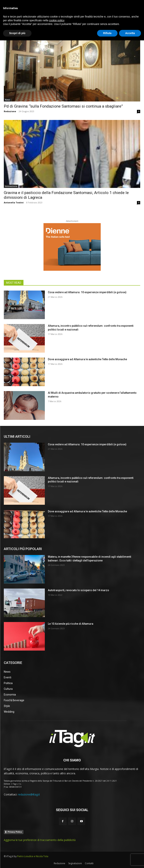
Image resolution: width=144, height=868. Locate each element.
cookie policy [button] (57, 848)
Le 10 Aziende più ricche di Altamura (71, 624)
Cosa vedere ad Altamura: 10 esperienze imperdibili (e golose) (87, 292)
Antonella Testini (14, 202)
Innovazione (11, 186)
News (8, 100)
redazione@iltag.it (29, 794)
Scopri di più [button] (17, 861)
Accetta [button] (130, 861)
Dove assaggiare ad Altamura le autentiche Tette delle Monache (87, 359)
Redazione (10, 111)
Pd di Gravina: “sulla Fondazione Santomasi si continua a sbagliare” (63, 106)
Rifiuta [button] (107, 861)
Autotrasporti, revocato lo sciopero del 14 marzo (78, 590)
